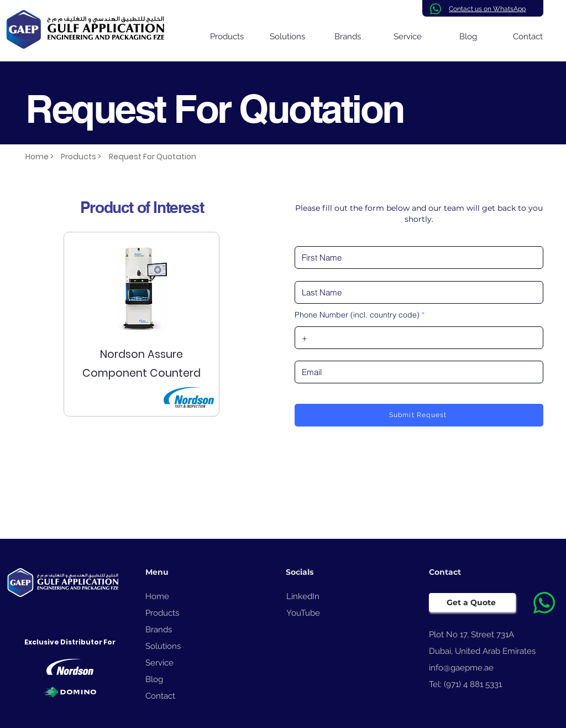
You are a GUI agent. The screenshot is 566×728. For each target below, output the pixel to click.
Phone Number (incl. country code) (357, 315)
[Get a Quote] (472, 602)
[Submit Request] (419, 415)
